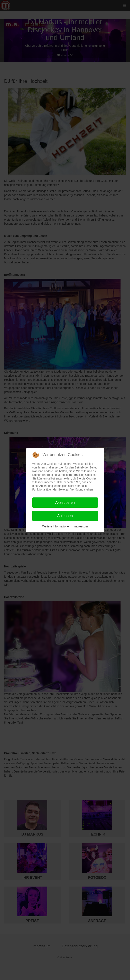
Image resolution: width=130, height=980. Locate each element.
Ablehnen (65, 516)
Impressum (81, 526)
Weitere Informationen (56, 526)
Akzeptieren (65, 503)
